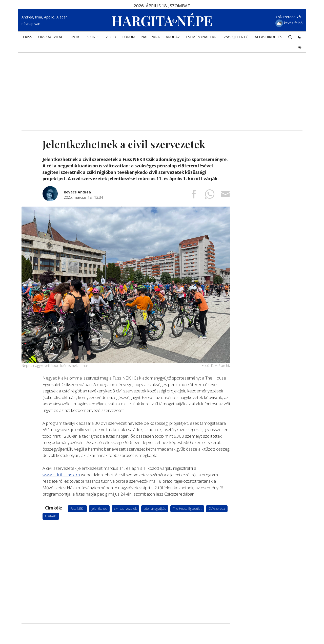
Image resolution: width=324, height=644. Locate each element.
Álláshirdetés (268, 37)
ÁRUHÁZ (173, 37)
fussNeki (51, 516)
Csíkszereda (217, 509)
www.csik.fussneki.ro (61, 475)
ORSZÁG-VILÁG (51, 37)
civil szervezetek (125, 509)
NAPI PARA (150, 37)
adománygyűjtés (155, 509)
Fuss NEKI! (77, 509)
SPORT (75, 37)
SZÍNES (93, 37)
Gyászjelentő (236, 37)
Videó (111, 37)
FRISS (27, 37)
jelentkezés (99, 509)
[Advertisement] (162, 87)
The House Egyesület (187, 509)
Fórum (129, 37)
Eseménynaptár (201, 37)
